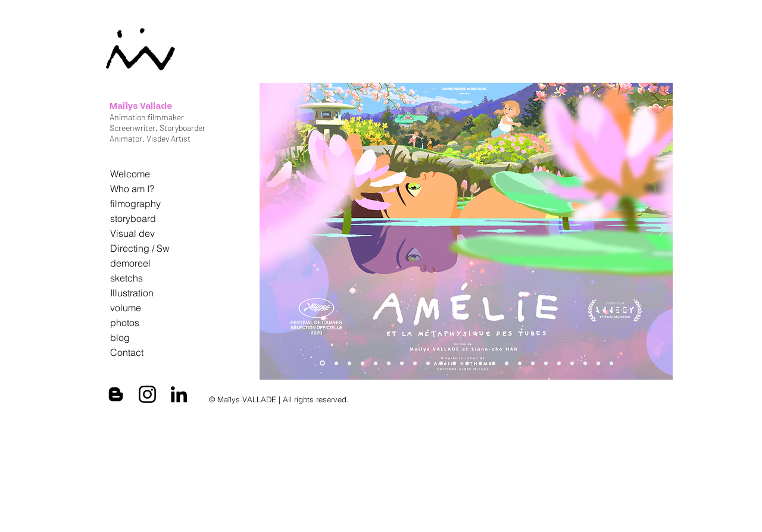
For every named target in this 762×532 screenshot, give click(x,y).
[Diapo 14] (494, 363)
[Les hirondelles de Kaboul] (533, 363)
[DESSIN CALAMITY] (454, 363)
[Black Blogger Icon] (116, 394)
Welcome (130, 174)
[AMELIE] (389, 363)
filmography (135, 204)
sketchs (127, 278)
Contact (127, 352)
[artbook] (336, 363)
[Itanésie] (611, 363)
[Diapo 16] (480, 363)
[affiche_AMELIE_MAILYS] (322, 363)
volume (126, 308)
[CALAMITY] (441, 363)
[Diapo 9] (572, 363)
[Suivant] (662, 231)
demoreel (130, 263)
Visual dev (132, 233)
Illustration (132, 293)
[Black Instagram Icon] (147, 394)
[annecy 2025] (376, 363)
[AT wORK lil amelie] (402, 363)
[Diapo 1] (546, 363)
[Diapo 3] (559, 363)
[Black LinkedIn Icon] (179, 394)
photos (125, 323)
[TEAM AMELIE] (415, 363)
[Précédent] (270, 231)
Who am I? (132, 189)
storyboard (133, 218)
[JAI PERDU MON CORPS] (467, 363)
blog (120, 337)
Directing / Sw (140, 248)
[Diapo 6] (585, 363)
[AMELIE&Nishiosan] (363, 363)
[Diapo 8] (598, 363)
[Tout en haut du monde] (507, 363)
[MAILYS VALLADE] (349, 363)
